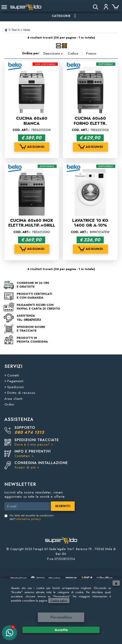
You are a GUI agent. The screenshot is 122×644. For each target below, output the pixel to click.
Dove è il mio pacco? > (34, 444)
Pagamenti (15, 381)
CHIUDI (116, 583)
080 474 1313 (29, 432)
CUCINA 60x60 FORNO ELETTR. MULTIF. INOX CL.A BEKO (90, 126)
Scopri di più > (27, 467)
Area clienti (14, 399)
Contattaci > (24, 456)
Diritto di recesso (21, 393)
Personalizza (61, 617)
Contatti (13, 375)
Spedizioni (16, 387)
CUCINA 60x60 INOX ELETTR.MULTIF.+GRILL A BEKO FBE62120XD (32, 225)
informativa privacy (28, 519)
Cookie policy (59, 601)
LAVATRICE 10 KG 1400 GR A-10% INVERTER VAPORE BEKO (90, 228)
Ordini (9, 404)
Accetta (61, 630)
